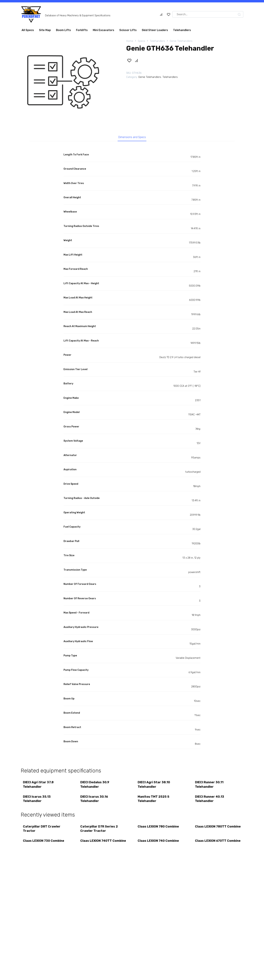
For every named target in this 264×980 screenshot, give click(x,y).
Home (130, 41)
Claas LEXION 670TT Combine (211, 846)
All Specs (28, 30)
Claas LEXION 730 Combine (44, 843)
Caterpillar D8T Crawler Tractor (42, 831)
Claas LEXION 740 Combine (159, 843)
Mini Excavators (103, 30)
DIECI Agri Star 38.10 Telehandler (154, 785)
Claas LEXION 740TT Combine (96, 846)
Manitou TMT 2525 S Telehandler (154, 800)
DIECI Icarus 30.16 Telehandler (95, 800)
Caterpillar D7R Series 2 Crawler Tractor (99, 831)
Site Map (45, 30)
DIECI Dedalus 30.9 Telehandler (95, 785)
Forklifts (82, 30)
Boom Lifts (63, 30)
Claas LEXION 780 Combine (159, 829)
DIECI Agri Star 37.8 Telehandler (39, 785)
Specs (142, 41)
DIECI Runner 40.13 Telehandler (210, 800)
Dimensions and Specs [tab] (132, 138)
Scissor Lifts (128, 30)
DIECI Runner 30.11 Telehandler (210, 785)
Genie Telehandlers (181, 41)
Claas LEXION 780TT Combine (211, 831)
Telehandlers (182, 30)
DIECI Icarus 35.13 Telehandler (37, 800)
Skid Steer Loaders (155, 30)
